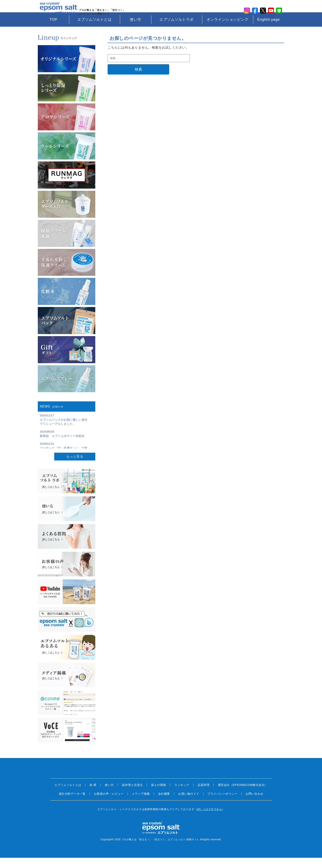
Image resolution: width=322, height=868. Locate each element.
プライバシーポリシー (222, 804)
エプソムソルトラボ (177, 30)
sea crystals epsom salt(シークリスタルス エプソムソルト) (56, 11)
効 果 (93, 795)
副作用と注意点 (132, 795)
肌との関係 (159, 795)
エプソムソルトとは (95, 30)
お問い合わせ (255, 804)
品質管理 (204, 795)
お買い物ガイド (189, 804)
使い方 (136, 30)
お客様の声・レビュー (109, 804)
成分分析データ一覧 (72, 804)
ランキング (182, 795)
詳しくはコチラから (210, 819)
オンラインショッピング (228, 30)
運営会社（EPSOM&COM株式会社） (243, 795)
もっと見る (75, 467)
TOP (53, 30)
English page (268, 30)
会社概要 (164, 804)
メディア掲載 (141, 804)
